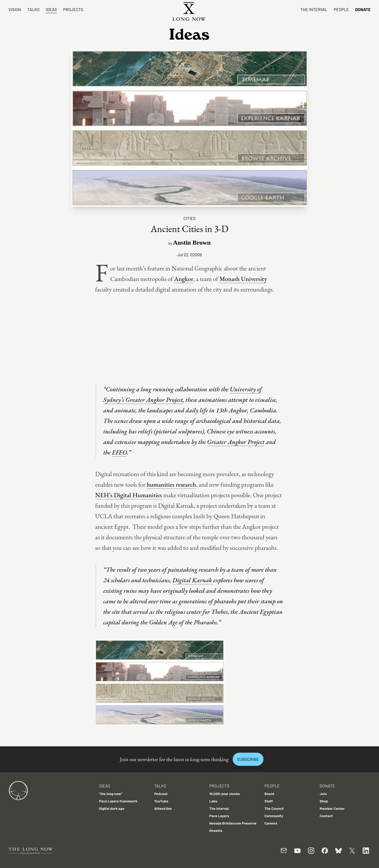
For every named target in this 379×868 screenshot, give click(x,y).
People (341, 9)
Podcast (161, 794)
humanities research (171, 484)
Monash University (243, 279)
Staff (269, 801)
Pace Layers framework (118, 801)
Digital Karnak (193, 580)
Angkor (184, 279)
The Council (274, 808)
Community (274, 816)
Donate (363, 9)
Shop (324, 801)
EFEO (119, 452)
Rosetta (216, 830)
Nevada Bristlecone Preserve (233, 823)
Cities (189, 218)
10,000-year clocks (225, 794)
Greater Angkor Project (236, 442)
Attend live (163, 808)
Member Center (332, 808)
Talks (33, 9)
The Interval (314, 9)
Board (269, 794)
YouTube (161, 801)
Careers (271, 823)
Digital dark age (112, 808)
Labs (213, 801)
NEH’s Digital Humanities (129, 495)
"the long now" (111, 794)
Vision (15, 9)
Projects (73, 9)
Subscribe (248, 759)
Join (323, 794)
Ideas (51, 9)
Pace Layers (219, 816)
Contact (326, 816)
